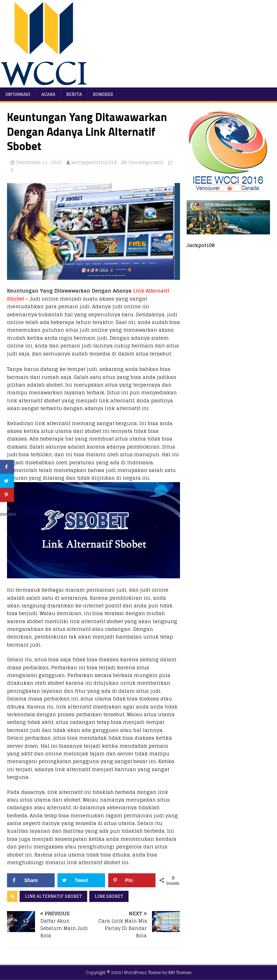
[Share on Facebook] (31, 880)
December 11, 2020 (39, 163)
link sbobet (109, 896)
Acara (48, 94)
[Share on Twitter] (81, 880)
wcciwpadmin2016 (94, 163)
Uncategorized (146, 163)
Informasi (18, 94)
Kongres (103, 94)
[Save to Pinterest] (132, 880)
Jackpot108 (201, 245)
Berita (74, 94)
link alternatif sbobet (53, 896)
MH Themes (180, 972)
